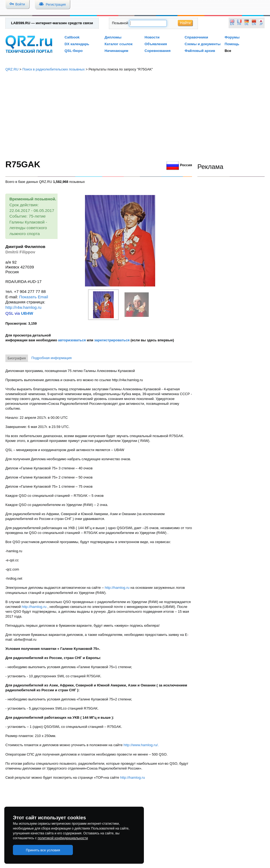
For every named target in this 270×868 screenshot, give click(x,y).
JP (261, 24)
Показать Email (33, 297)
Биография (17, 358)
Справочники (196, 37)
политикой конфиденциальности (63, 838)
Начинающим (116, 51)
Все (228, 51)
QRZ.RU (12, 69)
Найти (185, 23)
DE (247, 24)
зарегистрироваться (112, 340)
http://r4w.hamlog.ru (23, 307)
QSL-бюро (74, 51)
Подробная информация (52, 358)
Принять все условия (43, 850)
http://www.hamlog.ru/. (141, 745)
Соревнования (158, 51)
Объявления (156, 44)
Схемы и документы (202, 44)
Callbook (72, 37)
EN (232, 24)
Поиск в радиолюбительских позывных (54, 69)
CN (254, 24)
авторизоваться (72, 340)
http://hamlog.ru (117, 588)
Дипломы (113, 37)
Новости (152, 37)
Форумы (232, 37)
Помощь (232, 44)
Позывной (120, 23)
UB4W (27, 313)
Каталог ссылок (119, 44)
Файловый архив (200, 51)
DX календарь (77, 44)
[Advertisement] (135, 116)
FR (239, 24)
